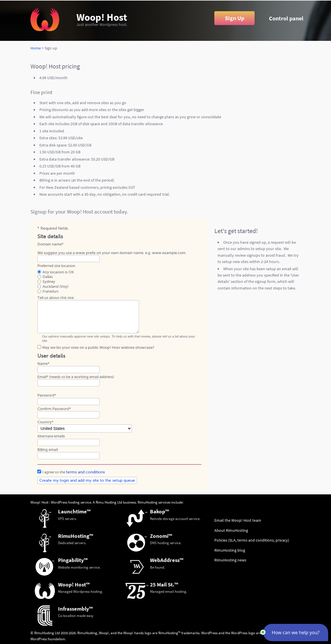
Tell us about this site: (56, 298)
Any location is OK (58, 272)
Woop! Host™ (74, 584)
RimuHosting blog (230, 550)
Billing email (48, 450)
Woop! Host (102, 17)
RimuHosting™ (76, 536)
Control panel (286, 18)
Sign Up (235, 18)
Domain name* (50, 244)
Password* (47, 395)
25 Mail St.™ (164, 584)
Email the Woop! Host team (238, 520)
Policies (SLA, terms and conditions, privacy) (252, 540)
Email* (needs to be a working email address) (76, 377)
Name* (43, 364)
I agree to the (74, 472)
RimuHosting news (230, 560)
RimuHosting (148, 502)
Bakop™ (159, 511)
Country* (45, 422)
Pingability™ (73, 560)
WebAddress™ (167, 560)
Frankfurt (51, 291)
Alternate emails (51, 436)
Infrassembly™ (75, 609)
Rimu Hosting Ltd (109, 502)
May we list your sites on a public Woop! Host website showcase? (98, 347)
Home (36, 48)
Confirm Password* (54, 409)
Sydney (49, 282)
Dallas (48, 277)
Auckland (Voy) (55, 286)
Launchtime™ (74, 511)
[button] (296, 632)
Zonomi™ (161, 536)
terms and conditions (85, 472)
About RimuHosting (231, 530)
